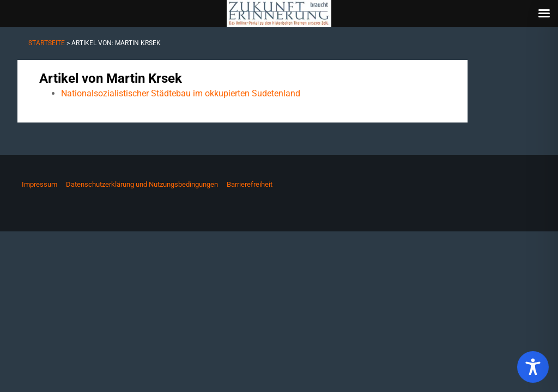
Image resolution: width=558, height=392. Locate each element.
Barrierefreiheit (250, 184)
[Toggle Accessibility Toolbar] (533, 367)
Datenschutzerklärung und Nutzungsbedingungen (142, 184)
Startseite (47, 43)
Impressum (40, 184)
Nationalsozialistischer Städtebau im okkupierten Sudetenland (181, 93)
